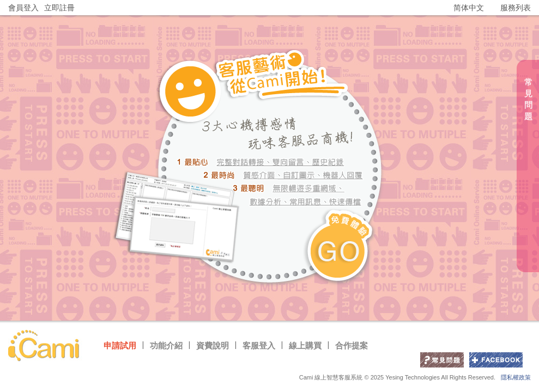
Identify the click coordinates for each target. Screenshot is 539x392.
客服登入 (259, 345)
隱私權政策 (516, 377)
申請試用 (120, 345)
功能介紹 (166, 345)
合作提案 (352, 345)
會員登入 (23, 8)
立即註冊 (59, 8)
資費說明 (213, 345)
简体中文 (469, 8)
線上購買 (305, 345)
